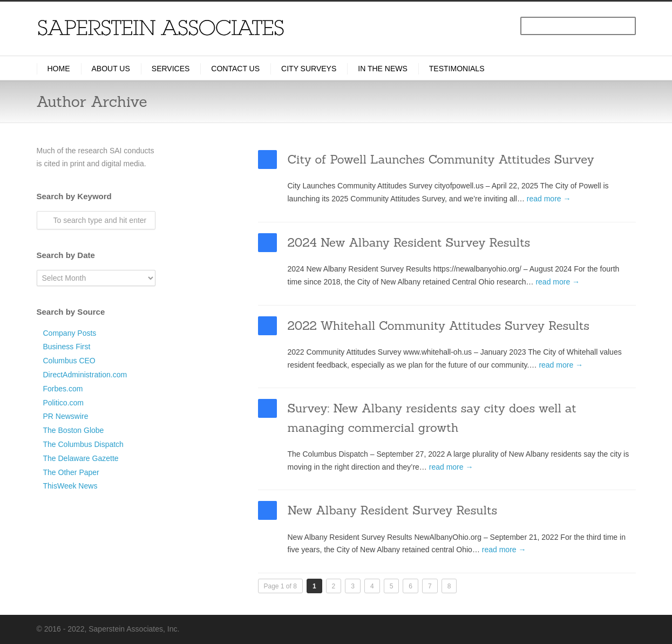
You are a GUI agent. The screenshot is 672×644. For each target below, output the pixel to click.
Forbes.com (63, 389)
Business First (67, 347)
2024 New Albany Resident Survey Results (409, 242)
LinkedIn (533, 628)
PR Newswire (66, 416)
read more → (549, 199)
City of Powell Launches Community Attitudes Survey (441, 159)
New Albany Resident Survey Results (393, 510)
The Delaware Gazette (81, 458)
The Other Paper (71, 472)
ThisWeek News (70, 486)
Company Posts (70, 333)
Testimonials (457, 69)
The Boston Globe (74, 430)
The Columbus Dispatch (83, 444)
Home (59, 69)
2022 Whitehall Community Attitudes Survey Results (439, 326)
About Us (111, 69)
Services (171, 69)
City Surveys (309, 69)
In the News (383, 69)
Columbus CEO (69, 361)
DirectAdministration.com (85, 375)
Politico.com (63, 403)
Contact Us (235, 69)
